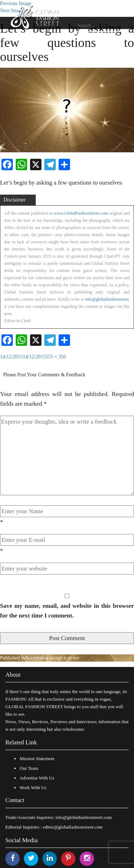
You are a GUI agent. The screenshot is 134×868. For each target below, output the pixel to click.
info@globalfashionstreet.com (83, 817)
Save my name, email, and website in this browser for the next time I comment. (67, 611)
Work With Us (33, 788)
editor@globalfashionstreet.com (73, 827)
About (13, 675)
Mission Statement (37, 759)
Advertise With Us (37, 778)
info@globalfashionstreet (107, 299)
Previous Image (16, 3)
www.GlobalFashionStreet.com (81, 213)
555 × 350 (56, 357)
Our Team (29, 768)
